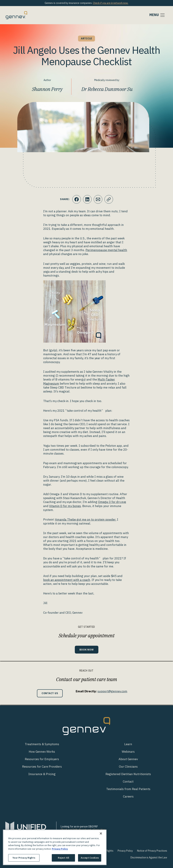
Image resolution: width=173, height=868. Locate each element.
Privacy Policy (125, 851)
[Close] (101, 833)
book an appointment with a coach (67, 580)
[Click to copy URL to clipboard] (109, 199)
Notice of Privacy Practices (152, 851)
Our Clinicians (128, 767)
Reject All (63, 858)
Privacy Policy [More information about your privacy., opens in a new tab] (60, 849)
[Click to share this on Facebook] (77, 199)
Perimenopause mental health (106, 250)
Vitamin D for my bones (65, 506)
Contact (128, 782)
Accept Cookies (90, 858)
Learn (128, 744)
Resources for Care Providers (42, 767)
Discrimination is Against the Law (149, 857)
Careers (128, 796)
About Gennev (128, 759)
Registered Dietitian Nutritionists (128, 774)
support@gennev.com (112, 691)
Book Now (87, 650)
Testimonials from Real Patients (128, 789)
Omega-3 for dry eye (112, 502)
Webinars (128, 752)
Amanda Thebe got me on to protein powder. (86, 520)
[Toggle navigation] (157, 15)
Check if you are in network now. (111, 3)
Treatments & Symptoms (42, 744)
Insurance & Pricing (42, 774)
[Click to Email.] (98, 199)
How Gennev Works (42, 752)
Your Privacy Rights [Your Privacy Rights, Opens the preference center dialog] (24, 858)
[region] (55, 847)
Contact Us (50, 693)
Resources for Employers (42, 759)
